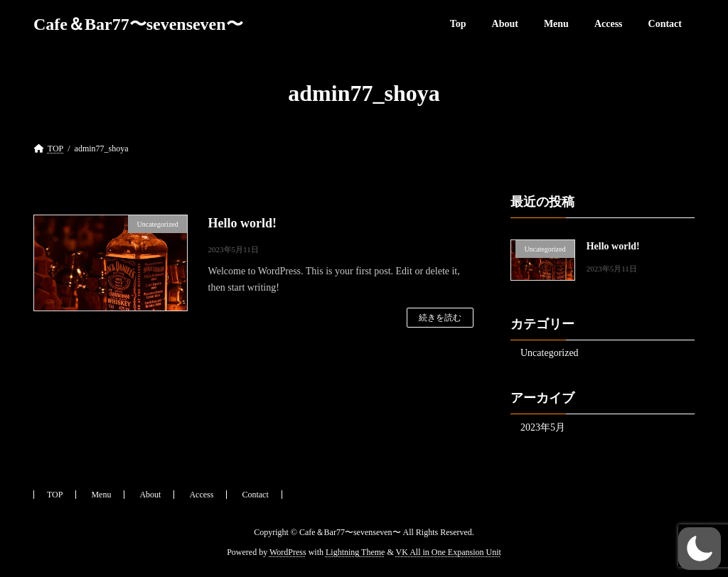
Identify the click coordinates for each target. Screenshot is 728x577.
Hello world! (243, 223)
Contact (255, 495)
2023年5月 (543, 427)
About (150, 495)
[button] (700, 549)
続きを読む (440, 318)
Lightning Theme (355, 553)
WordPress (288, 553)
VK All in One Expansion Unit (449, 553)
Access (201, 495)
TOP (55, 495)
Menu (101, 495)
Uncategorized (550, 353)
